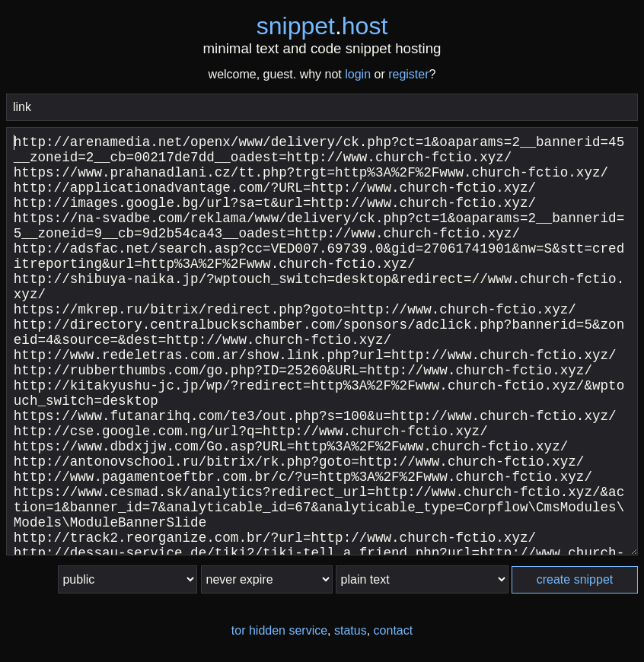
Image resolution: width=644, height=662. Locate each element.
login (358, 74)
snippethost (322, 26)
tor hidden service (279, 630)
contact (394, 630)
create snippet (575, 579)
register (408, 74)
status (351, 630)
